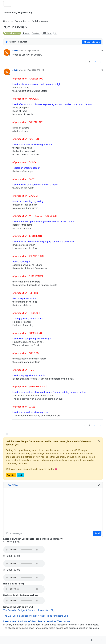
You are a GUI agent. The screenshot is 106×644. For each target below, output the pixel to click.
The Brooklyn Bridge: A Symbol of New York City (29, 610)
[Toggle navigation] (7, 4)
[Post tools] (100, 62)
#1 (102, 51)
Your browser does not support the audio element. (24, 550)
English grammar (12, 33)
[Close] (99, 441)
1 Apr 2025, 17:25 (34, 70)
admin (15, 51)
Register (11, 475)
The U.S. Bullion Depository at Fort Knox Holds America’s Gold (36, 616)
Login (20, 475)
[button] (4, 640)
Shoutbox (12, 485)
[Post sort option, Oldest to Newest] (16, 42)
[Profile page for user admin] (7, 52)
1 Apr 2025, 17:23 (34, 51)
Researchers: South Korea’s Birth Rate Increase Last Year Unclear (37, 621)
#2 (102, 70)
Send (97, 533)
